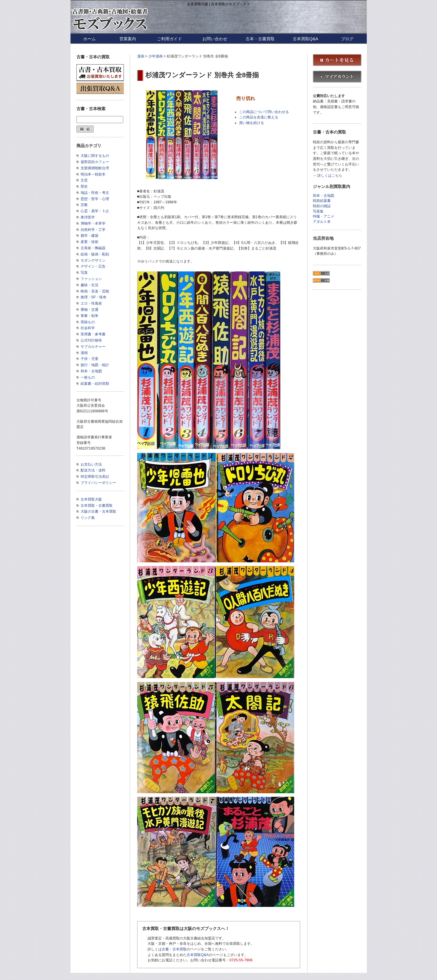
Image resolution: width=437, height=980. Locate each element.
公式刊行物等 (91, 340)
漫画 (141, 56)
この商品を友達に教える (259, 117)
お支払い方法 (91, 464)
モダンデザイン (93, 260)
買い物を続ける (252, 123)
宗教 (84, 205)
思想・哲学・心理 (95, 199)
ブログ (347, 39)
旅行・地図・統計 (95, 365)
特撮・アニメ (324, 217)
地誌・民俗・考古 (95, 193)
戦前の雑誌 (322, 206)
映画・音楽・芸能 (95, 291)
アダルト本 (322, 222)
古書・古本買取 (174, 949)
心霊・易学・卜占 (95, 211)
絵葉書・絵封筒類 (95, 384)
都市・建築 (89, 236)
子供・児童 (89, 359)
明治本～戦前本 (93, 174)
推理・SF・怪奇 (94, 297)
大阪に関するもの (95, 156)
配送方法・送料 (93, 470)
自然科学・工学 (93, 230)
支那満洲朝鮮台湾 (95, 168)
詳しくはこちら (330, 176)
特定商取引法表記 (95, 477)
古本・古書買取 (260, 39)
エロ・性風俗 (91, 303)
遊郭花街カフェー (95, 162)
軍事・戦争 (89, 316)
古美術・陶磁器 (93, 248)
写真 (84, 273)
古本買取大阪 (91, 499)
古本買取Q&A (305, 39)
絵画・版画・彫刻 (95, 254)
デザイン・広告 (93, 266)
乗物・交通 (89, 310)
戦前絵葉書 (322, 201)
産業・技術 (89, 242)
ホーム (89, 39)
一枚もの (88, 377)
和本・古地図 (91, 371)
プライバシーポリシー (98, 483)
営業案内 (128, 39)
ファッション (91, 279)
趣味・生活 (89, 285)
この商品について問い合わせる (264, 112)
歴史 (84, 186)
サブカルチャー (93, 347)
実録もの (88, 322)
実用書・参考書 (93, 334)
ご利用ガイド (169, 39)
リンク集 (88, 518)
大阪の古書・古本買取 (98, 511)
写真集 (318, 211)
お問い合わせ (215, 39)
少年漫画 (156, 56)
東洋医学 (88, 217)
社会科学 (88, 328)
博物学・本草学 (93, 223)
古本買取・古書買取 (97, 506)
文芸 (84, 180)
